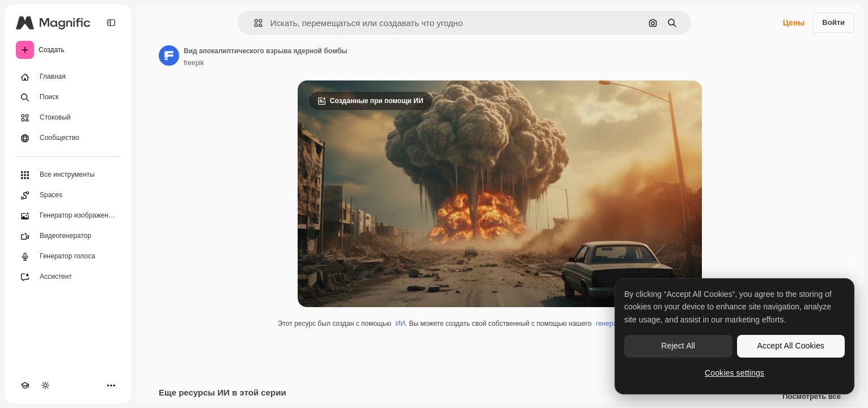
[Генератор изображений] (68, 216)
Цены (794, 23)
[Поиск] (68, 97)
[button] (254, 23)
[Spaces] (68, 195)
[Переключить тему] (45, 385)
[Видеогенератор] (68, 236)
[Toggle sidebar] (111, 23)
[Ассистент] (68, 277)
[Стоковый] (68, 118)
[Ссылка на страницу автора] (169, 56)
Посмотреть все (812, 397)
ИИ (401, 324)
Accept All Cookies (791, 346)
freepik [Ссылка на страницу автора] (194, 63)
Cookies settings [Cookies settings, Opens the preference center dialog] (734, 373)
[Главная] (68, 77)
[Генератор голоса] (68, 257)
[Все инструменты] (68, 175)
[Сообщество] (68, 138)
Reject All (678, 346)
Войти (833, 22)
